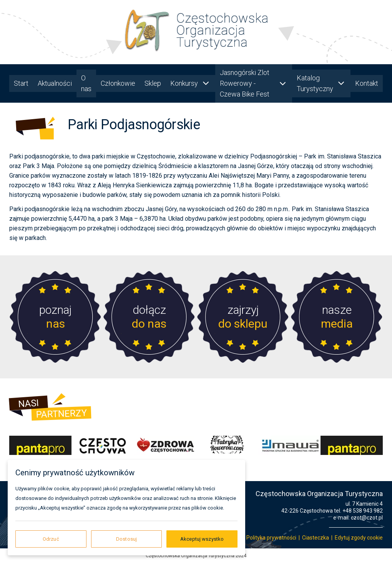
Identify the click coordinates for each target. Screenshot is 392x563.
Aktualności (55, 83)
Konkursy (190, 83)
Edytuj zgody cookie (359, 538)
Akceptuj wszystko (202, 539)
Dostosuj (126, 539)
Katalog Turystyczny (321, 83)
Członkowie (118, 83)
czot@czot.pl (367, 518)
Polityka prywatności (271, 538)
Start (21, 83)
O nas (86, 83)
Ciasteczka (316, 538)
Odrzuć (51, 539)
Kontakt (367, 83)
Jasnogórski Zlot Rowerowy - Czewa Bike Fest (254, 83)
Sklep (153, 83)
